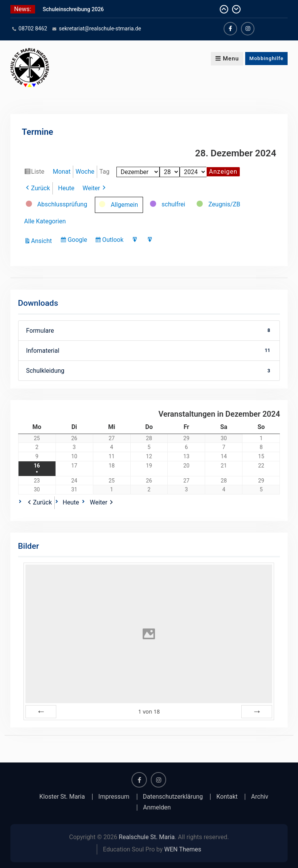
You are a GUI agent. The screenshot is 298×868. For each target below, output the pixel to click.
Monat (62, 172)
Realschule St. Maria (147, 837)
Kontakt (227, 797)
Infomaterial (149, 351)
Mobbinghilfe (267, 58)
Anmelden (157, 808)
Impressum (114, 797)
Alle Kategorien (45, 221)
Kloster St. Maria (62, 797)
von (149, 711)
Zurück (41, 188)
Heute (66, 188)
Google (78, 241)
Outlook (114, 241)
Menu (227, 59)
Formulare (149, 331)
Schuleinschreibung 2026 (73, 9)
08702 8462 (33, 28)
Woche (85, 172)
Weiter (91, 188)
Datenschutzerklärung (173, 797)
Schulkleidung (149, 371)
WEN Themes (183, 849)
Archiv (260, 797)
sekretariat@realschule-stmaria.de (100, 28)
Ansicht (43, 241)
